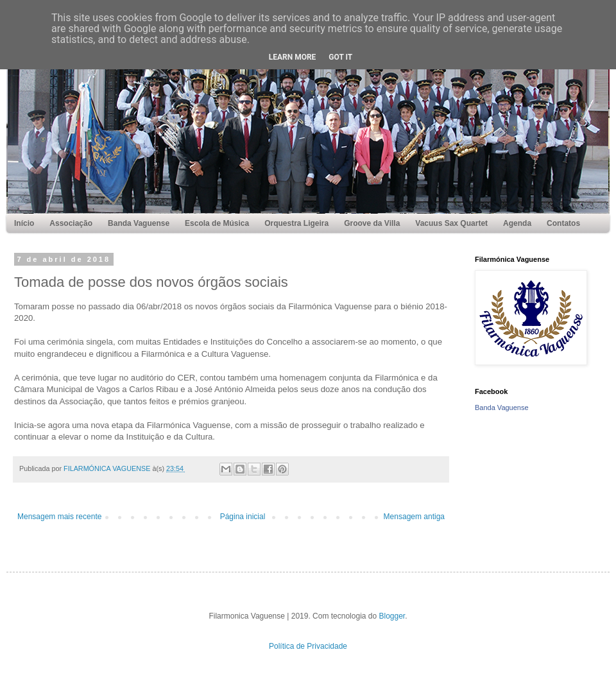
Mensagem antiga (414, 517)
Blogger (392, 616)
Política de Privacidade (308, 646)
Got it (340, 57)
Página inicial (243, 517)
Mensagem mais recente (59, 517)
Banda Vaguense (502, 407)
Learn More (293, 57)
